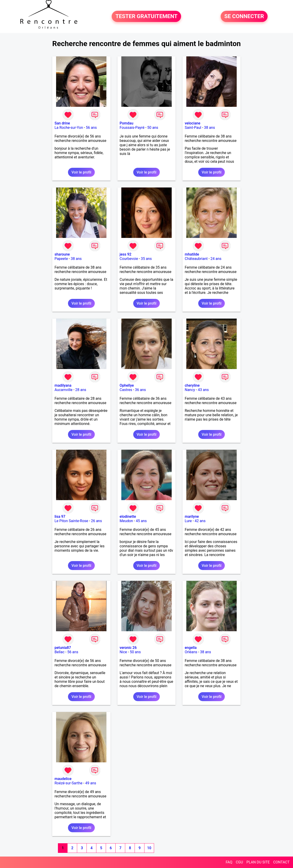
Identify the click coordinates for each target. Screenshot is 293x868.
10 (149, 848)
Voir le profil (81, 172)
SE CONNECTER (244, 17)
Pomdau (127, 123)
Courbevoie (129, 259)
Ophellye (127, 385)
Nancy (190, 390)
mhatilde (192, 254)
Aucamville (63, 390)
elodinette (128, 517)
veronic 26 (128, 648)
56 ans (91, 128)
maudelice (63, 779)
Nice (123, 652)
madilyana (63, 385)
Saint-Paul (193, 128)
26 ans (96, 521)
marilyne (192, 517)
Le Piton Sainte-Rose (71, 521)
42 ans (200, 521)
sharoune (62, 254)
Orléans (191, 652)
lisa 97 (60, 517)
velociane (193, 123)
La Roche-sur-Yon (69, 128)
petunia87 (63, 648)
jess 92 (126, 254)
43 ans (203, 390)
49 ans (91, 783)
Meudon (126, 521)
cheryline (192, 385)
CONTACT (281, 862)
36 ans (141, 390)
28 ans (81, 390)
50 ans (153, 128)
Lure (188, 521)
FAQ (229, 862)
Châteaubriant (196, 259)
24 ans (216, 259)
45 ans (141, 521)
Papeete (61, 259)
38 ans (209, 128)
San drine (62, 123)
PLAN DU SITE (258, 862)
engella (191, 648)
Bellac (59, 652)
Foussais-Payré (132, 128)
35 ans (146, 259)
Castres (126, 390)
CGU (239, 862)
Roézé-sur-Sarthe (68, 783)
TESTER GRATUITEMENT (146, 17)
